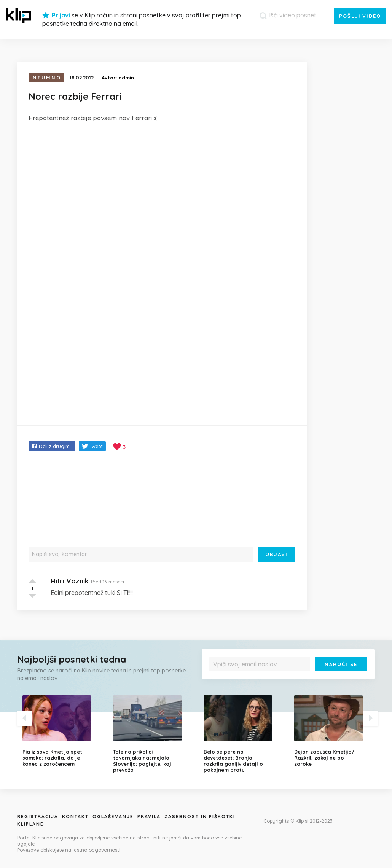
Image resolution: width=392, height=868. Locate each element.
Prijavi (61, 15)
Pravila (149, 816)
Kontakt (75, 816)
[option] (62, 731)
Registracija (38, 816)
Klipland (31, 824)
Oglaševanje (113, 816)
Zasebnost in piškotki (200, 816)
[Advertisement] (162, 186)
